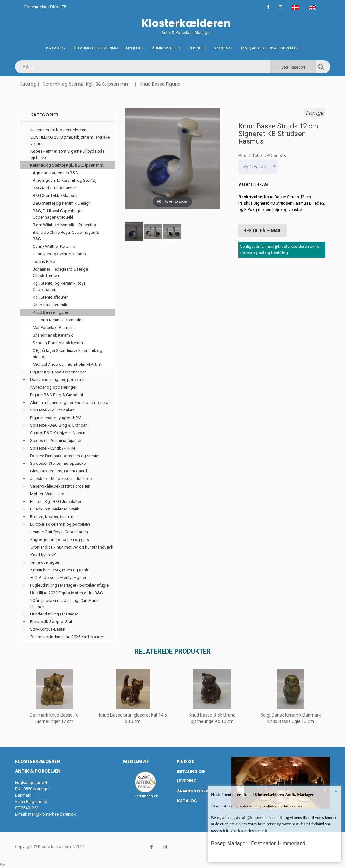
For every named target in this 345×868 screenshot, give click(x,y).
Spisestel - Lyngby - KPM (53, 448)
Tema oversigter (45, 562)
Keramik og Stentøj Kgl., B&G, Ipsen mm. (87, 84)
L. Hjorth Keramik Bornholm (58, 320)
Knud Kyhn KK (43, 555)
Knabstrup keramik (50, 305)
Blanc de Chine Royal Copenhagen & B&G (66, 236)
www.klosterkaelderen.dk (239, 831)
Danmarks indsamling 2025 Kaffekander (67, 637)
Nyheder (135, 48)
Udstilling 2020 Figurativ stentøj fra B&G (66, 593)
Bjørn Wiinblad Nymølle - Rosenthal (65, 225)
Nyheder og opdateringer (53, 387)
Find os (186, 762)
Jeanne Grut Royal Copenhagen (59, 532)
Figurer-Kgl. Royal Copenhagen (58, 372)
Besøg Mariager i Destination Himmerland (258, 843)
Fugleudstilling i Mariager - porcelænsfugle (69, 585)
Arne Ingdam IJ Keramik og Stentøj (64, 180)
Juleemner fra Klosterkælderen (58, 130)
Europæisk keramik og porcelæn (60, 524)
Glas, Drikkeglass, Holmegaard (59, 471)
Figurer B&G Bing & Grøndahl (56, 395)
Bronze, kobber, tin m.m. (52, 517)
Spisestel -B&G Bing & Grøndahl (59, 425)
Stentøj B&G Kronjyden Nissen (58, 433)
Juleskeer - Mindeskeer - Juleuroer (62, 479)
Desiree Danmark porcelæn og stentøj (65, 456)
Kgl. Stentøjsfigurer (50, 297)
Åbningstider (166, 48)
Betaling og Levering (95, 48)
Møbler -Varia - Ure (47, 494)
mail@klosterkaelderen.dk (52, 814)
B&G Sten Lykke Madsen (55, 196)
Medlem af (136, 761)
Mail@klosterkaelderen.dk (270, 48)
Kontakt (224, 48)
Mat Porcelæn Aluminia (54, 328)
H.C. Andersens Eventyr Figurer (58, 578)
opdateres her (290, 806)
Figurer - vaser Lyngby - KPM (56, 418)
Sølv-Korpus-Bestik (48, 629)
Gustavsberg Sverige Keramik (60, 254)
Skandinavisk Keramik (53, 335)
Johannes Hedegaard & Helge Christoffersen (60, 272)
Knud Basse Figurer (160, 84)
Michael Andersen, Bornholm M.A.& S (67, 364)
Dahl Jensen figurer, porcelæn (57, 380)
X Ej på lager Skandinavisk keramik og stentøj (67, 354)
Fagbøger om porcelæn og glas (60, 539)
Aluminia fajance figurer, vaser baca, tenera (69, 402)
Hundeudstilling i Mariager (54, 614)
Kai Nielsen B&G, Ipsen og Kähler (60, 570)
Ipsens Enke (44, 262)
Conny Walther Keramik (54, 246)
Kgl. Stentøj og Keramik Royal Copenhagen (60, 286)
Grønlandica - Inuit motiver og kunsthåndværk (72, 547)
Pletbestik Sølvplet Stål (51, 622)
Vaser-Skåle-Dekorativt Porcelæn (60, 486)
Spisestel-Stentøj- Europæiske (58, 463)
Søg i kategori (293, 67)
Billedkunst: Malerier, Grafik (55, 509)
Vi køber (197, 48)
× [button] (336, 791)
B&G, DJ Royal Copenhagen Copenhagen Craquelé (58, 214)
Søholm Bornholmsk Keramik (59, 343)
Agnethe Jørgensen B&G (55, 173)
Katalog (55, 48)
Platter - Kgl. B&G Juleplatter (56, 501)
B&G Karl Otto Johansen (55, 188)
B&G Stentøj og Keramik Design (62, 203)
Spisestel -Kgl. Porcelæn (52, 410)
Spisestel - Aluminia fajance (56, 441)
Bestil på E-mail (262, 231)
